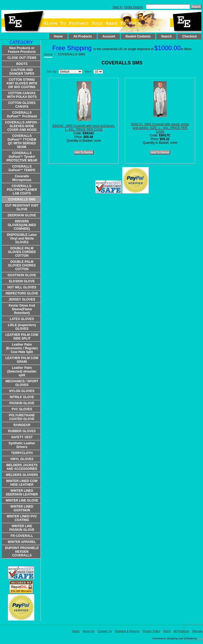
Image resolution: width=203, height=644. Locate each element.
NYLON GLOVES (22, 391)
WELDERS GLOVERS (22, 475)
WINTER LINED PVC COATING (22, 518)
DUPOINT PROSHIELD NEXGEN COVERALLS (22, 552)
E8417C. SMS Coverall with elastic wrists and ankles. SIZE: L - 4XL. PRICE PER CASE (160, 128)
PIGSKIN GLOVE (22, 403)
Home (58, 36)
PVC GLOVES (22, 409)
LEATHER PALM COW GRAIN (22, 360)
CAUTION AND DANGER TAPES (22, 72)
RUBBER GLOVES (22, 431)
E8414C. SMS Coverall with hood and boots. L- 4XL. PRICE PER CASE (84, 128)
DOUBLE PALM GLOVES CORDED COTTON (22, 252)
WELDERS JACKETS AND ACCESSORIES (22, 467)
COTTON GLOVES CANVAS (22, 105)
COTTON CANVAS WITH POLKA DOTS (22, 95)
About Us (89, 631)
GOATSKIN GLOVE (22, 275)
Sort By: (52, 71)
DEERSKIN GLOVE (22, 215)
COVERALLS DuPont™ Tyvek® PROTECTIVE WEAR (22, 157)
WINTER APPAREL (22, 542)
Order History (134, 7)
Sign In (117, 7)
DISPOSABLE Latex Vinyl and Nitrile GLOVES (22, 238)
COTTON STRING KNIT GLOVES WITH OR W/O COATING (22, 83)
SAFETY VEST (22, 437)
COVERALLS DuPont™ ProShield (22, 115)
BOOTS (22, 64)
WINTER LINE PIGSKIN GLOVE (22, 528)
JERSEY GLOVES (22, 299)
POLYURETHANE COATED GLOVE (22, 417)
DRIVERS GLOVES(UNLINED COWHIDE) (22, 225)
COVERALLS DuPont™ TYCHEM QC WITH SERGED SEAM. (22, 141)
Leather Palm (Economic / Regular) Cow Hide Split (22, 348)
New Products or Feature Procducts (22, 50)
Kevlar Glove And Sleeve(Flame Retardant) (22, 309)
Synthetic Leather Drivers (22, 445)
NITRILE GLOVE (22, 397)
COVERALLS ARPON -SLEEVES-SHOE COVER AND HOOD (22, 126)
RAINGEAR (22, 425)
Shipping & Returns (127, 631)
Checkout (189, 36)
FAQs (167, 631)
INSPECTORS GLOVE (22, 293)
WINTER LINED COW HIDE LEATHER (22, 483)
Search (166, 36)
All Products (83, 36)
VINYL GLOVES (22, 459)
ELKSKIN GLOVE (22, 281)
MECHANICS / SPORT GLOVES (22, 383)
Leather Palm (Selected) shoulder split (22, 371)
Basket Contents (138, 36)
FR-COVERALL (22, 536)
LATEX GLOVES (22, 319)
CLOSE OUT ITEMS (22, 58)
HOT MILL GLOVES (22, 287)
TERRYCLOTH (22, 453)
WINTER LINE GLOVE (22, 500)
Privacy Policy (151, 631)
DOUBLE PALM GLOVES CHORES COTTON (22, 265)
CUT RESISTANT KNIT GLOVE (22, 207)
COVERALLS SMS (22, 199)
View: (88, 71)
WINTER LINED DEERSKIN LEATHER (22, 493)
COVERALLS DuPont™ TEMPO (22, 168)
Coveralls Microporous (22, 178)
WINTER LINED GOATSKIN (22, 508)
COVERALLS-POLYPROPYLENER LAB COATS (22, 190)
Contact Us (105, 631)
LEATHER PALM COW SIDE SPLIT (22, 337)
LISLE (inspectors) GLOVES (22, 327)
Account (109, 36)
